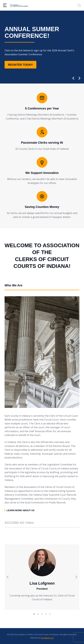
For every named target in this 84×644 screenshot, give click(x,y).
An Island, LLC (47, 638)
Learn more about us (21, 510)
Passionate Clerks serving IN (42, 143)
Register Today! (20, 65)
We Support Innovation (42, 173)
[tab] (42, 287)
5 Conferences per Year (42, 108)
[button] (73, 78)
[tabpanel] (42, 404)
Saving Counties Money (42, 207)
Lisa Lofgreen (42, 583)
